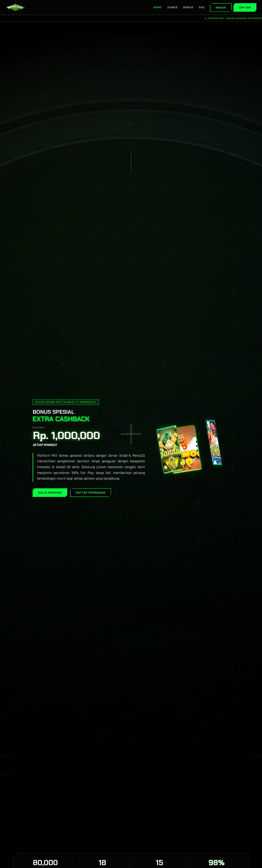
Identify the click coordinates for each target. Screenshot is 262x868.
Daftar (245, 8)
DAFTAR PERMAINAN (91, 493)
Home (158, 7)
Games (173, 7)
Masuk (221, 8)
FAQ (202, 7)
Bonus (188, 7)
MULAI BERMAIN (50, 493)
